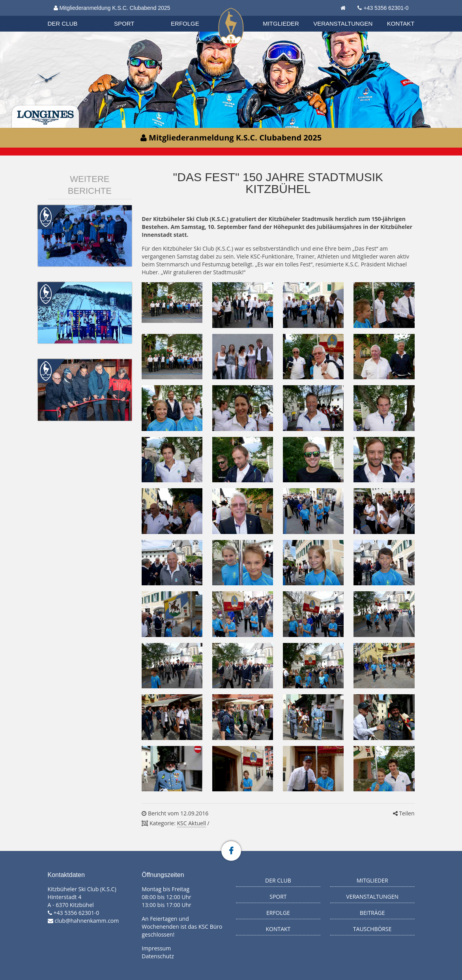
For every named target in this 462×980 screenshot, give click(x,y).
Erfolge (185, 23)
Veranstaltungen (343, 23)
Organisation (70, 16)
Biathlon (70, 15)
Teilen (404, 813)
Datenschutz (158, 956)
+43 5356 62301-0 (386, 8)
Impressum (156, 948)
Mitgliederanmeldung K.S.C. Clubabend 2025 (112, 8)
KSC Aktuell (192, 823)
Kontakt (401, 23)
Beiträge (372, 913)
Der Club (63, 23)
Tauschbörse (372, 929)
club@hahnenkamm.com (87, 921)
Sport (124, 23)
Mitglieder (281, 23)
